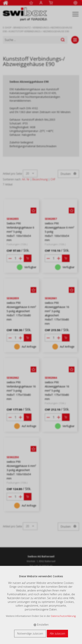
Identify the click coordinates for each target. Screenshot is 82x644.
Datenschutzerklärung (63, 616)
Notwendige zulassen (30, 633)
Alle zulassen (57, 633)
